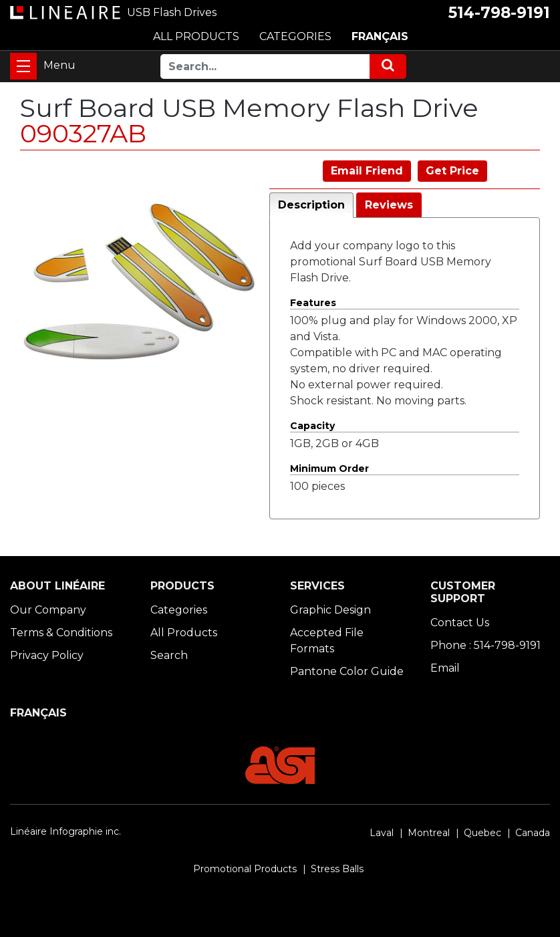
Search (169, 655)
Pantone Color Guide (347, 671)
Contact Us (460, 623)
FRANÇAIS (380, 36)
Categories (179, 610)
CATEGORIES (295, 36)
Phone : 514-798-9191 (485, 645)
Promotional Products (245, 869)
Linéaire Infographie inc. (65, 831)
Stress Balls (337, 869)
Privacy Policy (47, 655)
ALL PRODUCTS (196, 36)
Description (311, 205)
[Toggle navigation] (23, 66)
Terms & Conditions (61, 633)
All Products (184, 633)
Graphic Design (330, 610)
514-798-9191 (499, 13)
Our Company (48, 610)
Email (445, 668)
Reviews (389, 205)
